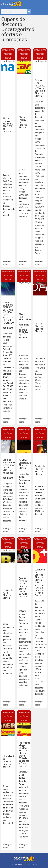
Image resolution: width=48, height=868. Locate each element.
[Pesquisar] (29, 12)
